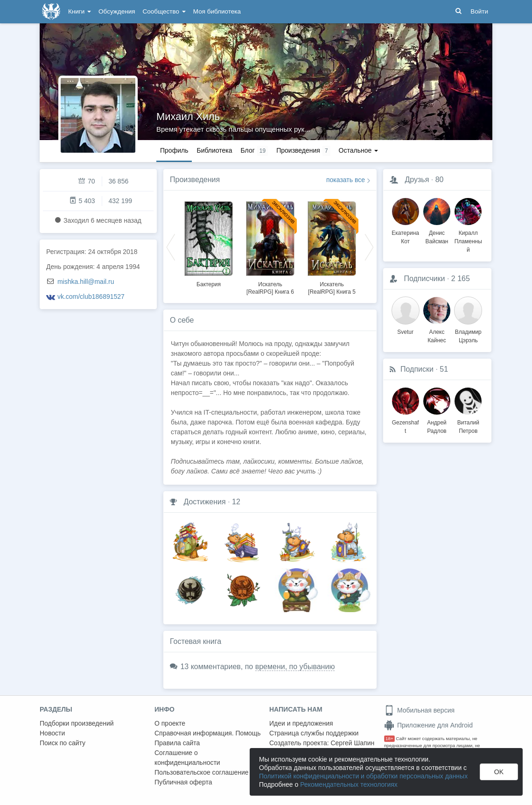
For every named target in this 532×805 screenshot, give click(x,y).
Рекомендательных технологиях (349, 784)
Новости (52, 733)
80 (440, 180)
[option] (209, 243)
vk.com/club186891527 (91, 297)
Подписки (417, 369)
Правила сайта (177, 743)
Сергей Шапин (352, 743)
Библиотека (214, 150)
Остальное (359, 150)
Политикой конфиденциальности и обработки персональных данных (363, 776)
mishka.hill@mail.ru (86, 282)
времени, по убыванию (295, 667)
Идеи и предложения (301, 723)
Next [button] (369, 247)
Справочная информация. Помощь (208, 733)
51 (444, 369)
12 (236, 502)
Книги (80, 11)
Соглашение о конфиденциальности (187, 758)
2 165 (461, 279)
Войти (479, 11)
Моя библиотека (217, 11)
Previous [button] (171, 247)
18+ (389, 738)
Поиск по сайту (63, 743)
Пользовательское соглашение (202, 772)
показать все (346, 180)
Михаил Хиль (188, 117)
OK (499, 772)
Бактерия (209, 284)
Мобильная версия (419, 710)
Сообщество (164, 11)
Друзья (417, 180)
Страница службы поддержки (314, 733)
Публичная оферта (183, 782)
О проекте (170, 723)
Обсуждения (117, 11)
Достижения (204, 502)
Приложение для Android (428, 725)
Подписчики (424, 279)
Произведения (195, 180)
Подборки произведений (77, 723)
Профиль (174, 150)
